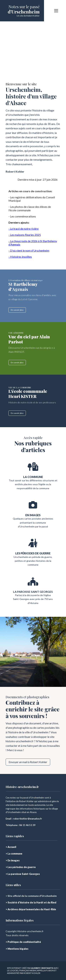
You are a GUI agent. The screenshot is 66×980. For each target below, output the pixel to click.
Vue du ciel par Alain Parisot (29, 339)
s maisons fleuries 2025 (27, 235)
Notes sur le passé (24, 7)
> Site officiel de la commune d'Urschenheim (31, 896)
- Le (11, 235)
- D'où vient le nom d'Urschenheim (29, 250)
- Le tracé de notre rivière (23, 229)
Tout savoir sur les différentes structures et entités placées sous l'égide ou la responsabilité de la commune (33, 484)
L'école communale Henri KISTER (28, 394)
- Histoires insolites (20, 257)
